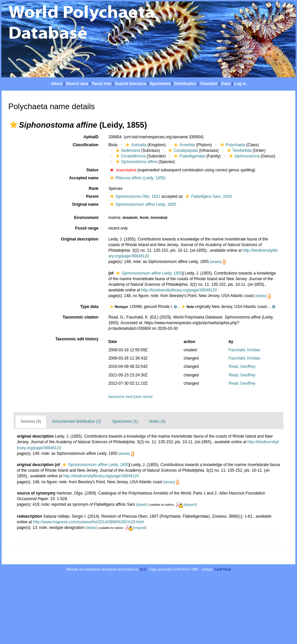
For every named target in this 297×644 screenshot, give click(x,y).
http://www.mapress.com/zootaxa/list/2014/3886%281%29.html (88, 522)
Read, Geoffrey (242, 366)
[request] (190, 505)
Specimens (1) (125, 421)
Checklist (209, 84)
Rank (93, 189)
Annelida (184, 145)
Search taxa (77, 84)
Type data (89, 307)
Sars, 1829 (208, 196)
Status (92, 170)
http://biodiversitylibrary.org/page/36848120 (179, 290)
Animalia (135, 145)
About (57, 84)
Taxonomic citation (80, 317)
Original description (80, 239)
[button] (14, 125)
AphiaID (91, 137)
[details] (216, 262)
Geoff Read (222, 569)
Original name (85, 204)
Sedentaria (127, 150)
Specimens (160, 84)
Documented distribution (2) (77, 421)
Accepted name (84, 178)
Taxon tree (102, 84)
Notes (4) (157, 421)
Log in (240, 84)
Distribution (185, 84)
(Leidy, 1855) (137, 178)
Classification (86, 145)
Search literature (130, 84)
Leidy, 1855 (142, 204)
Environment (86, 218)
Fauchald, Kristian (244, 350)
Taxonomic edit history (77, 339)
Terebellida (239, 150)
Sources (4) (31, 421)
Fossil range (87, 228)
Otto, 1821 (134, 196)
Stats (226, 84)
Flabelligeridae (189, 156)
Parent (92, 196)
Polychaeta (232, 145)
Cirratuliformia (130, 156)
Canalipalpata (182, 150)
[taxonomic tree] (120, 397)
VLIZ (143, 569)
